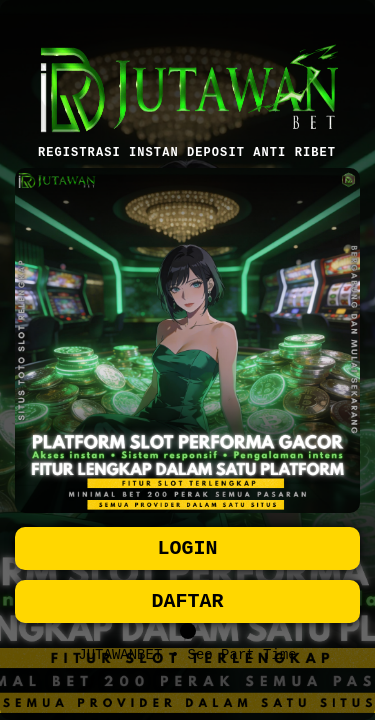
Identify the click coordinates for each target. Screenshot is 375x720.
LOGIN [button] (188, 546)
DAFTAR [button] (188, 603)
